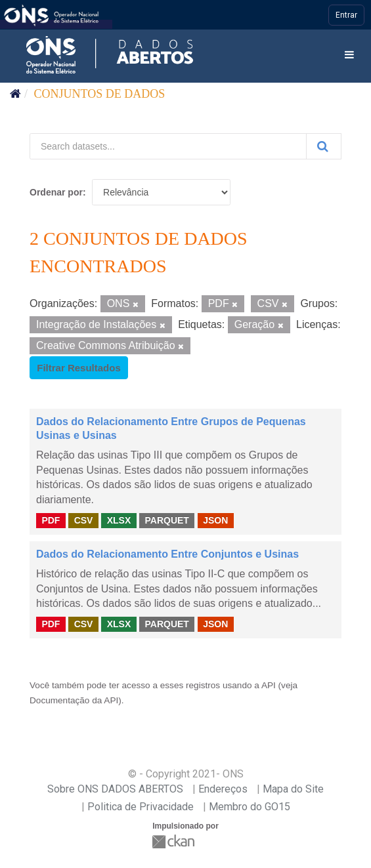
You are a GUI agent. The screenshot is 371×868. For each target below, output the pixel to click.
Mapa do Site (293, 789)
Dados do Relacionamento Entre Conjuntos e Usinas (167, 554)
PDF (51, 520)
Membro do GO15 (250, 807)
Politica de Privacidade (141, 807)
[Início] (15, 94)
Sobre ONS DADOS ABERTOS (115, 789)
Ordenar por (56, 192)
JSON (215, 520)
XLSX (119, 520)
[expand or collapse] (349, 55)
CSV (84, 520)
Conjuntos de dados (100, 94)
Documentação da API (74, 700)
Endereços (223, 789)
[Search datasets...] (168, 146)
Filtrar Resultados (79, 368)
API (269, 685)
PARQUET (166, 520)
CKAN (175, 841)
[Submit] (324, 146)
